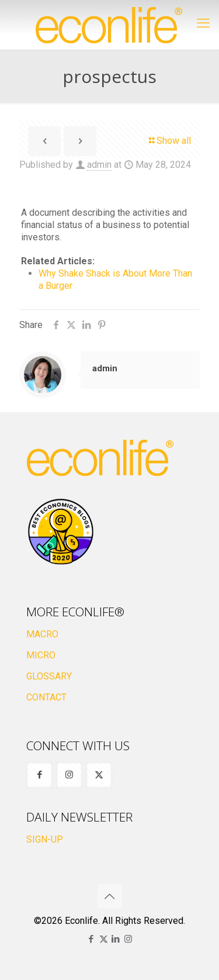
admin (99, 165)
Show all (169, 141)
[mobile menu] (203, 23)
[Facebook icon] (91, 939)
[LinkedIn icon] (116, 939)
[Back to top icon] (110, 896)
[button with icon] (39, 775)
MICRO (41, 655)
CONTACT (46, 697)
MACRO (42, 634)
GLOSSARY (49, 676)
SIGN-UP (45, 839)
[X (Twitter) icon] (104, 939)
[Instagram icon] (128, 939)
